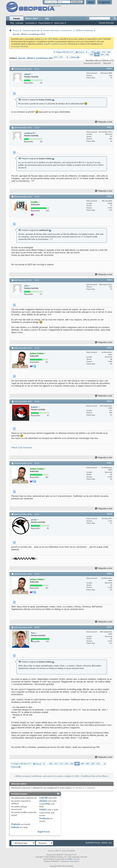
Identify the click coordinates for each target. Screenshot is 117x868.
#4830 (109, 627)
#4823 (109, 196)
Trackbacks (44, 818)
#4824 (109, 280)
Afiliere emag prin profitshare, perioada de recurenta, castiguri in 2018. (47, 776)
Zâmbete (43, 801)
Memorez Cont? (54, 6)
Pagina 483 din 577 (65, 52)
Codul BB (43, 798)
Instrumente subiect (91, 63)
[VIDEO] (43, 810)
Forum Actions (44, 23)
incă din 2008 (46, 39)
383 (93, 52)
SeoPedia (70, 866)
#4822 (109, 127)
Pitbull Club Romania (22, 448)
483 (97, 55)
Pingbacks (16, 824)
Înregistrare (105, 2)
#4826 (109, 401)
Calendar (20, 23)
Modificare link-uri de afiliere (94, 776)
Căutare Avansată (106, 23)
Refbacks (15, 827)
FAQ (12, 23)
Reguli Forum (44, 832)
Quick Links (59, 23)
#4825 (109, 348)
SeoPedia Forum (93, 843)
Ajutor (91, 2)
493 (56, 57)
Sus (110, 843)
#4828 (109, 514)
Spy (47, 19)
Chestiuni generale (31, 30)
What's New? (32, 19)
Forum (16, 19)
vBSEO (70, 859)
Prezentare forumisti (20, 46)
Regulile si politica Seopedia (55, 44)
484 (102, 55)
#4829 (109, 574)
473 (104, 52)
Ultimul (75, 57)
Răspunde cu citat (104, 122)
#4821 (109, 69)
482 (92, 55)
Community (30, 23)
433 (98, 52)
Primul (79, 52)
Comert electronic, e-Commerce (58, 30)
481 (109, 52)
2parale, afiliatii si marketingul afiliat (36, 58)
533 (61, 57)
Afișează (106, 63)
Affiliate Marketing (84, 30)
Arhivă (104, 843)
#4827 (109, 463)
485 (107, 55)
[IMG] (48, 804)
